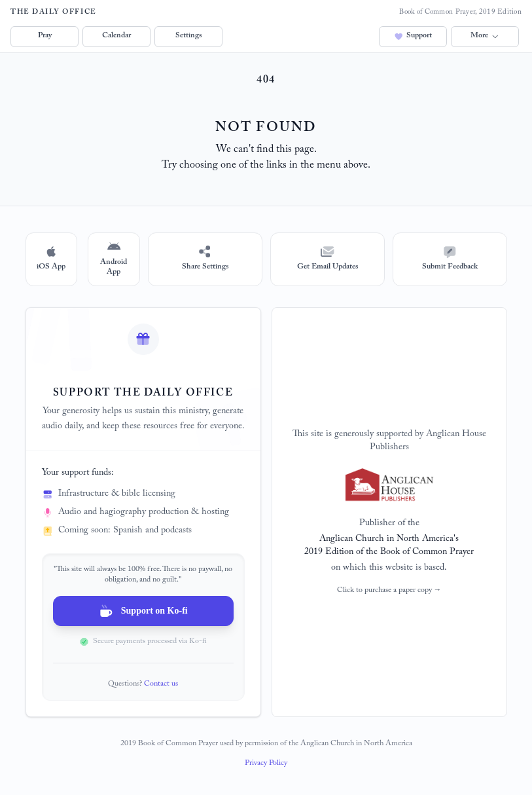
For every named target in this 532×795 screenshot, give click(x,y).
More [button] (485, 36)
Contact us (161, 684)
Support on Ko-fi (143, 611)
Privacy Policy (266, 764)
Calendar (116, 36)
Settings (188, 36)
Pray (45, 36)
